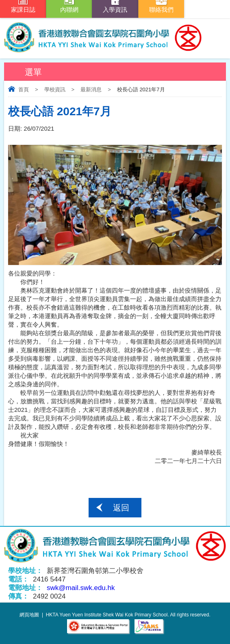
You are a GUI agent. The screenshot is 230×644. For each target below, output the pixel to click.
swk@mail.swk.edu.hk (81, 588)
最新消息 (91, 89)
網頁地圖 (29, 615)
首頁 (24, 89)
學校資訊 (55, 89)
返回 (121, 508)
